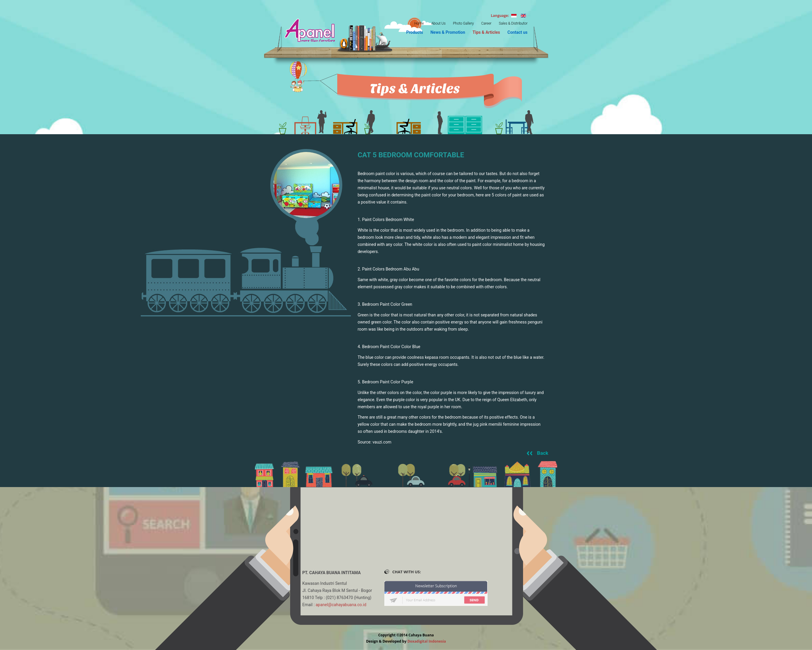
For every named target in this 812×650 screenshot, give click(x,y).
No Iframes (406, 537)
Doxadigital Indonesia (427, 641)
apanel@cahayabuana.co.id (341, 605)
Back (543, 453)
